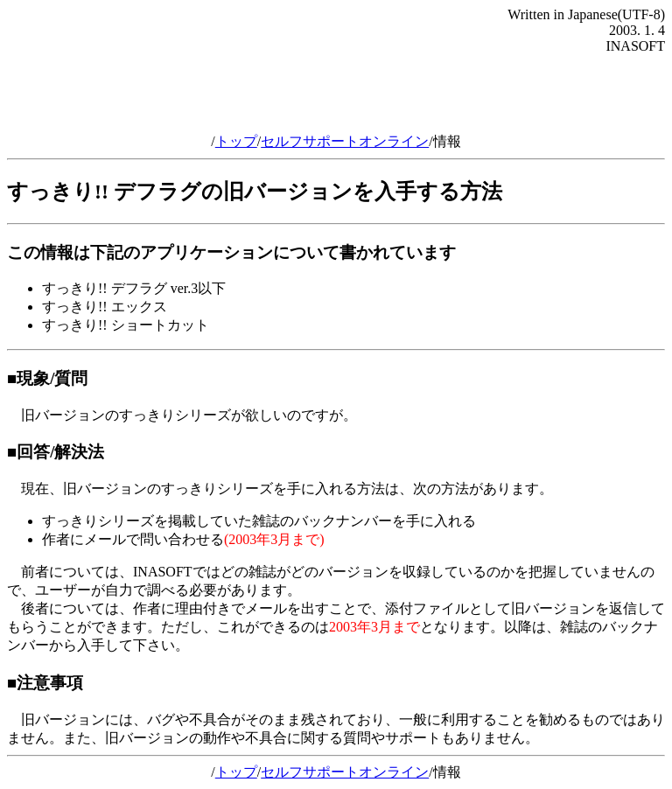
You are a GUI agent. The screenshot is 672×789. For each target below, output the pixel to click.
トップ (236, 141)
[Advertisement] (336, 94)
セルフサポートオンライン (345, 141)
